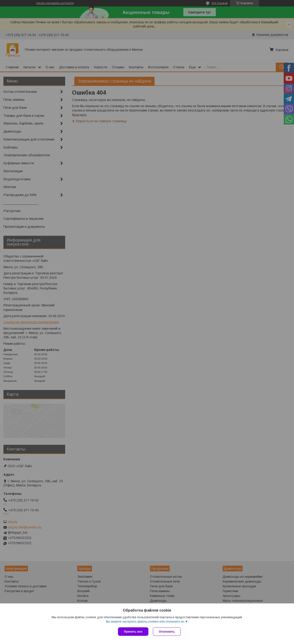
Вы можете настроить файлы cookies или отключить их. (145, 621)
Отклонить (167, 632)
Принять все (133, 632)
